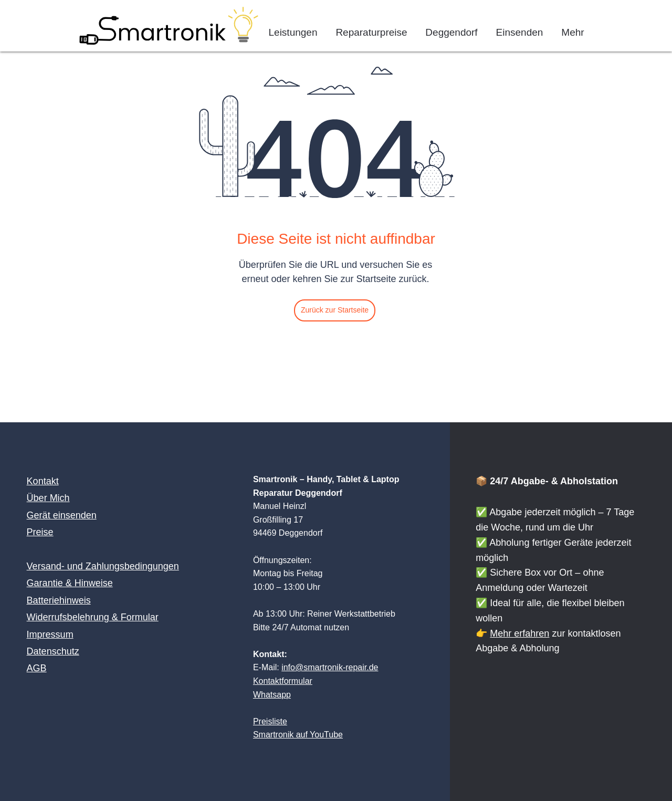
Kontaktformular (283, 681)
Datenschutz (53, 651)
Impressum (50, 634)
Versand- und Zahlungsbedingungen (103, 566)
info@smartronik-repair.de (330, 667)
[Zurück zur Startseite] (335, 310)
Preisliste (270, 721)
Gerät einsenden (62, 515)
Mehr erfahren (519, 633)
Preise (40, 532)
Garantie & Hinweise (70, 583)
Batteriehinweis (59, 600)
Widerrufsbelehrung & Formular (93, 617)
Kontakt (43, 481)
